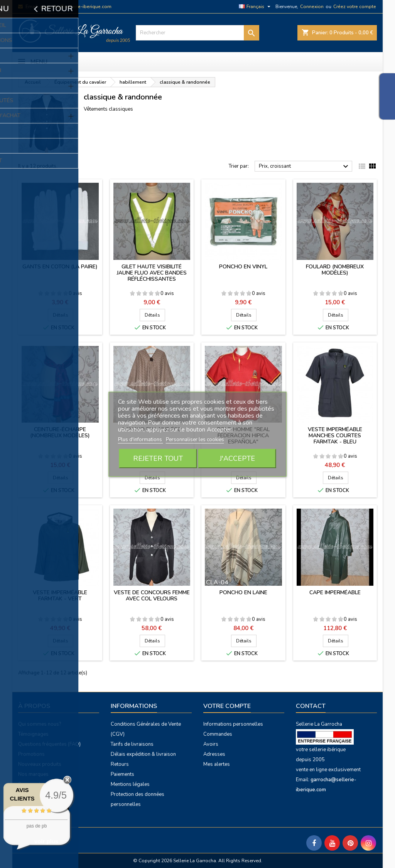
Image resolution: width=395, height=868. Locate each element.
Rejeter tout (158, 458)
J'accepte (237, 458)
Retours (120, 764)
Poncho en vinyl (243, 267)
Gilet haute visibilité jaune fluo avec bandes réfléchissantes (152, 273)
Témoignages (33, 734)
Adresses (214, 754)
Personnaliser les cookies (195, 440)
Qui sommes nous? (40, 724)
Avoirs (211, 744)
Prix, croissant (305, 167)
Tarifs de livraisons (132, 744)
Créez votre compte (355, 7)
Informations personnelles (233, 724)
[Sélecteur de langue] (256, 7)
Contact (311, 706)
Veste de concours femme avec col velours (152, 596)
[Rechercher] (197, 33)
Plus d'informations (141, 440)
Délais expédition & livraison (143, 754)
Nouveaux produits (40, 764)
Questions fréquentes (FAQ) (49, 744)
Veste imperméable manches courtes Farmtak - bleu (335, 436)
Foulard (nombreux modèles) (335, 270)
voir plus (46, 841)
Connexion (312, 7)
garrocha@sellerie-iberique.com (76, 7)
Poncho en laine (243, 592)
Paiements (122, 774)
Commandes (218, 734)
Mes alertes (217, 764)
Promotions (31, 754)
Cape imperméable (335, 592)
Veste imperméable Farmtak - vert (60, 596)
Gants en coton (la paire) (60, 267)
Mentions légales (130, 784)
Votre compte (227, 706)
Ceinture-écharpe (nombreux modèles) (60, 432)
